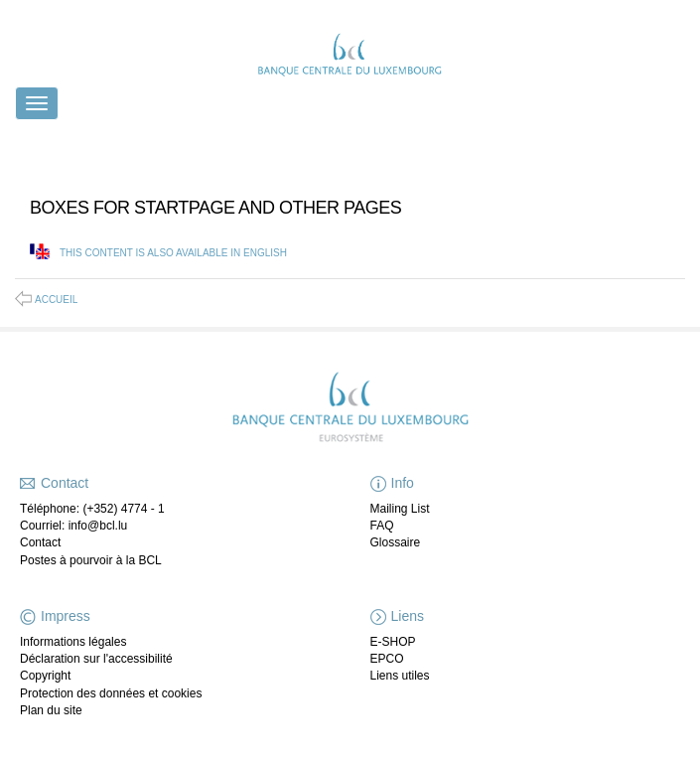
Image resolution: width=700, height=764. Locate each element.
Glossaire (396, 542)
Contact (40, 542)
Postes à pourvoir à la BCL (91, 560)
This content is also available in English (173, 253)
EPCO (387, 659)
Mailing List (400, 509)
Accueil (56, 300)
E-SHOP (393, 642)
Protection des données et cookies (111, 693)
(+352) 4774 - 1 (123, 509)
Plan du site (51, 710)
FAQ (382, 526)
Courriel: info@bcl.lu (73, 526)
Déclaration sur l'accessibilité (96, 659)
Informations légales (73, 642)
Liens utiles (400, 676)
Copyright (45, 676)
